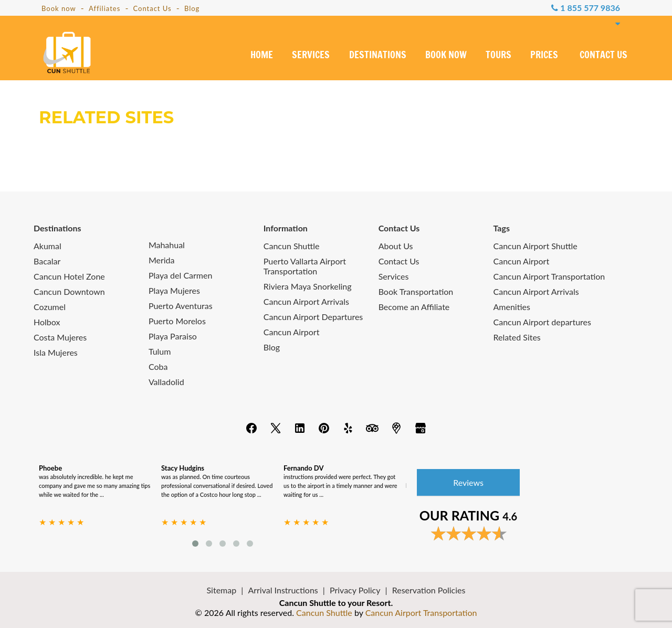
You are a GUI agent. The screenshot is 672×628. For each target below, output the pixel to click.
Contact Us (152, 8)
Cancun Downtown (69, 291)
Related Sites (517, 337)
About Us (396, 246)
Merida (162, 260)
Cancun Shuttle (292, 246)
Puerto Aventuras (181, 306)
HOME (262, 56)
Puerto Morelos (177, 321)
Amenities (512, 307)
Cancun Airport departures (542, 322)
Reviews (468, 482)
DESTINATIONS (378, 56)
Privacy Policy (355, 590)
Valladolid (166, 382)
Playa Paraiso (173, 336)
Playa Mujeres (174, 290)
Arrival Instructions (283, 590)
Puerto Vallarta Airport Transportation (305, 266)
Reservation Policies (429, 590)
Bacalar (47, 261)
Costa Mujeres (60, 337)
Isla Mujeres (56, 352)
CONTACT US (603, 56)
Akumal (48, 246)
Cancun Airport (292, 332)
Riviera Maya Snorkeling (308, 286)
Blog (192, 8)
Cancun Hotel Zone (69, 276)
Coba (158, 366)
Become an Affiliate (414, 307)
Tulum (160, 351)
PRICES (544, 56)
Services (394, 276)
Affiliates (104, 8)
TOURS (498, 56)
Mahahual (167, 245)
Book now (59, 8)
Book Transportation (416, 291)
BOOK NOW (446, 56)
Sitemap (222, 590)
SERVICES (311, 56)
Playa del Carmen (181, 275)
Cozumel (50, 307)
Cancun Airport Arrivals (306, 301)
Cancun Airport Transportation (549, 276)
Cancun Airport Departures (313, 317)
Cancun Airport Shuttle (535, 246)
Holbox (47, 322)
